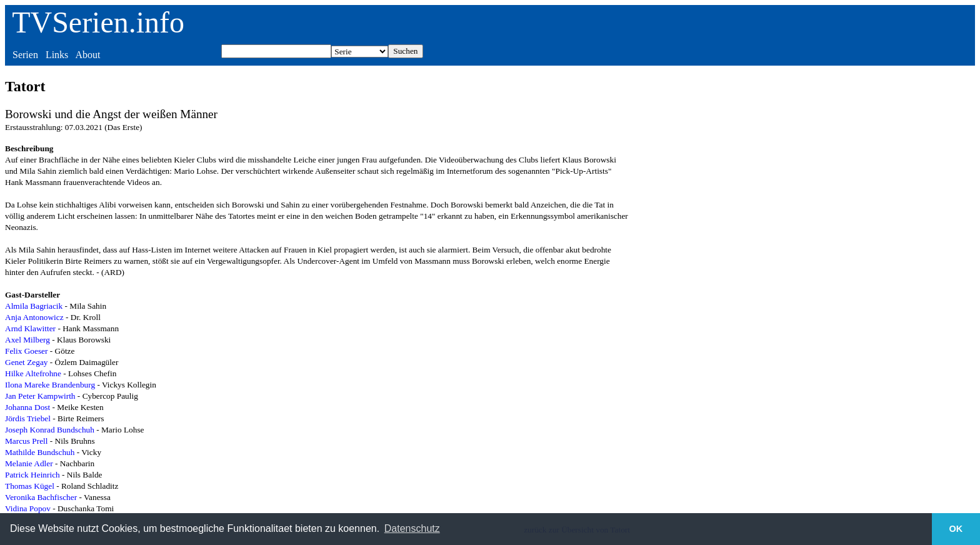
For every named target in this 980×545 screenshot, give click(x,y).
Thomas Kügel (30, 486)
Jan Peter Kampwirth (40, 396)
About (87, 55)
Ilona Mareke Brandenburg (50, 385)
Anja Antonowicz (34, 317)
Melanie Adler (29, 463)
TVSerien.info (98, 22)
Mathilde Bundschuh (40, 452)
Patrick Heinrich (32, 475)
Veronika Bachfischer (41, 497)
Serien (25, 55)
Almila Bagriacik (34, 306)
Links (57, 55)
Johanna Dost (27, 407)
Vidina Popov (28, 508)
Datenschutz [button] (412, 528)
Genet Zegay (26, 362)
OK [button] (956, 529)
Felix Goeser (26, 351)
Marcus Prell (26, 441)
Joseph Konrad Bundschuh (50, 430)
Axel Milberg (27, 340)
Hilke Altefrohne (33, 373)
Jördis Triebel (28, 418)
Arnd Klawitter (30, 328)
